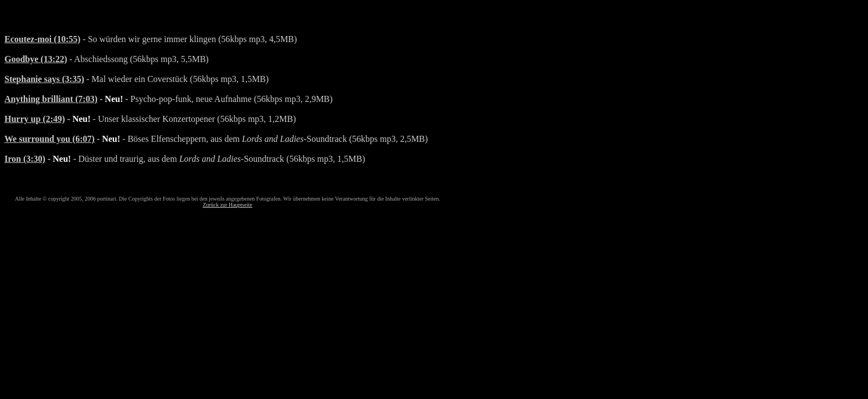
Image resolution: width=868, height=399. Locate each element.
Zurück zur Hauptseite (227, 205)
